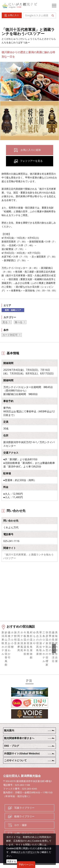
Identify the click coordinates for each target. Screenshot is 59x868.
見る (5, 322)
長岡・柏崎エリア (13, 310)
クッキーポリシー (28, 852)
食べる (19, 322)
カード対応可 (10, 335)
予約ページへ (26, 865)
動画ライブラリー (24, 821)
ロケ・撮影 (21, 830)
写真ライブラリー (24, 813)
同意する (12, 861)
